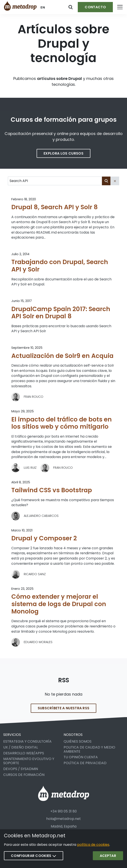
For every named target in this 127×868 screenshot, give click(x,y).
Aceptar (108, 856)
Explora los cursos (63, 153)
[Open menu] (120, 7)
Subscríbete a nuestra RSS (64, 713)
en (43, 7)
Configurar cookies (34, 856)
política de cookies (93, 845)
